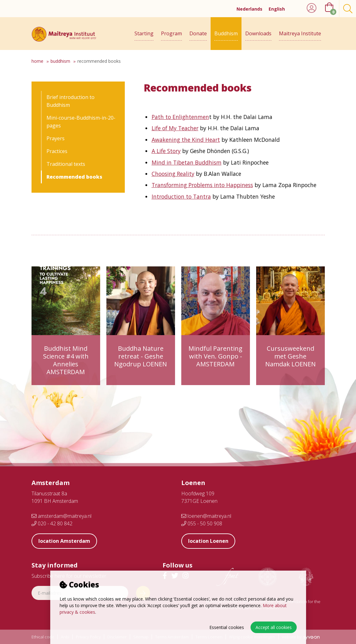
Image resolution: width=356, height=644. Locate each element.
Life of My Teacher (175, 128)
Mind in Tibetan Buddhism (187, 162)
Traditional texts (66, 164)
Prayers (56, 138)
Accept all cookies (274, 627)
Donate (198, 33)
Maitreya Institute (300, 33)
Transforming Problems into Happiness (202, 185)
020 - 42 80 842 (52, 523)
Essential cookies (227, 627)
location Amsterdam (64, 541)
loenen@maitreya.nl (206, 516)
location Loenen (208, 541)
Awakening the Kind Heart (186, 140)
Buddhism (226, 33)
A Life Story (166, 151)
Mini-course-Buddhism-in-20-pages (81, 122)
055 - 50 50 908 (202, 523)
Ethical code (43, 637)
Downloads (258, 33)
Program (171, 33)
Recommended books (99, 61)
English (277, 9)
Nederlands (249, 9)
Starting (144, 33)
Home (37, 61)
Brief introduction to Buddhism (71, 101)
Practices (57, 151)
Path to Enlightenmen (180, 117)
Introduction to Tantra (181, 196)
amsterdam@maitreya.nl (61, 516)
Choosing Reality (173, 174)
